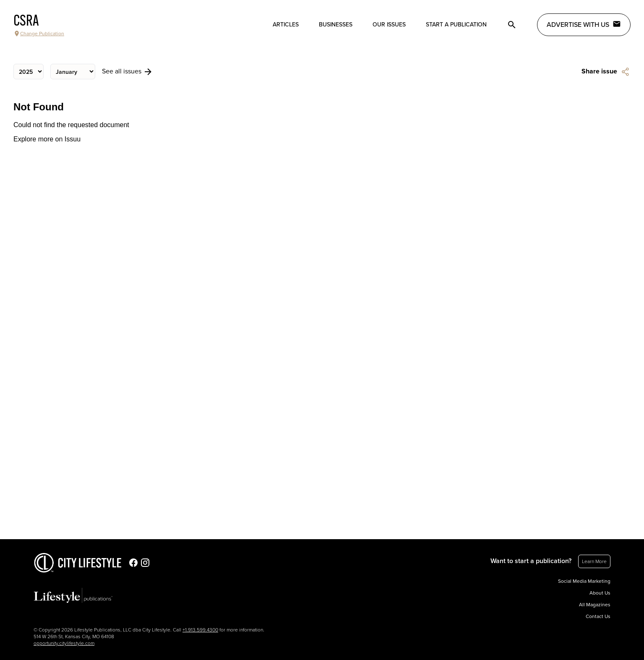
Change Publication (39, 34)
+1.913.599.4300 (200, 630)
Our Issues (389, 25)
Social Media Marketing (584, 581)
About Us (600, 593)
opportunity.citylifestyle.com (64, 643)
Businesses (336, 25)
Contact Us (598, 616)
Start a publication (456, 25)
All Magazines (595, 605)
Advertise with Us (584, 24)
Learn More (594, 561)
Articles (286, 25)
